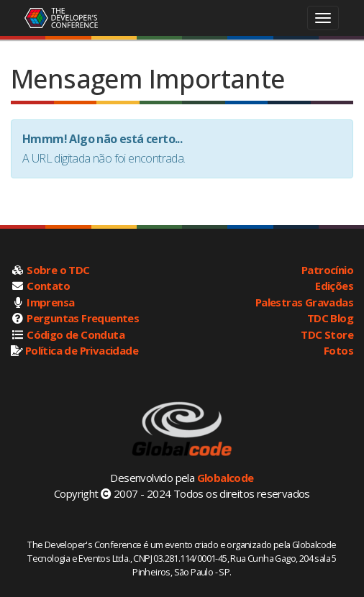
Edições (334, 286)
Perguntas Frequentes (83, 318)
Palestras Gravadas (304, 302)
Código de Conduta (76, 334)
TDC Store (327, 334)
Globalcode (226, 478)
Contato (48, 286)
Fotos (338, 350)
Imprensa (50, 302)
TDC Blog (330, 318)
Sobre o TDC (58, 270)
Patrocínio (327, 270)
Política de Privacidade (82, 350)
